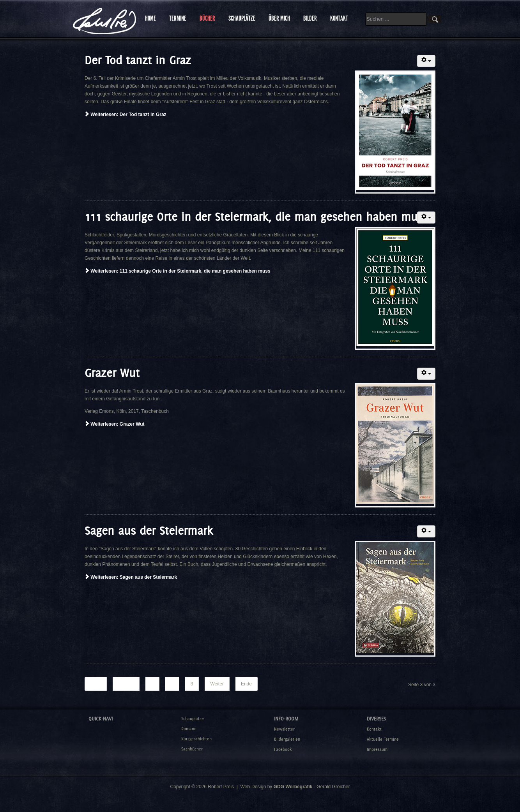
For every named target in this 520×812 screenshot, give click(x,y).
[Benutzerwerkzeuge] (426, 61)
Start (96, 684)
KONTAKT (339, 18)
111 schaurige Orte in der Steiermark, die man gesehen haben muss (256, 217)
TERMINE (178, 18)
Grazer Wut (112, 373)
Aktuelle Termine (383, 739)
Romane (189, 729)
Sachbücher (192, 749)
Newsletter (284, 729)
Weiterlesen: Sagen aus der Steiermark (131, 577)
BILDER (310, 18)
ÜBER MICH (279, 18)
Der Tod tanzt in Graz (138, 60)
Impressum (377, 749)
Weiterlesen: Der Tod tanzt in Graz (126, 114)
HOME (150, 18)
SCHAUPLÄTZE (242, 18)
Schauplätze (193, 719)
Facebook (283, 749)
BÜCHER (207, 18)
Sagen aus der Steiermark (149, 531)
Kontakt (374, 729)
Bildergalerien (287, 739)
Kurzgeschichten (196, 739)
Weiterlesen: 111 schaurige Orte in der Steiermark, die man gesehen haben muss (178, 271)
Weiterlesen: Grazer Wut (115, 424)
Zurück (126, 684)
